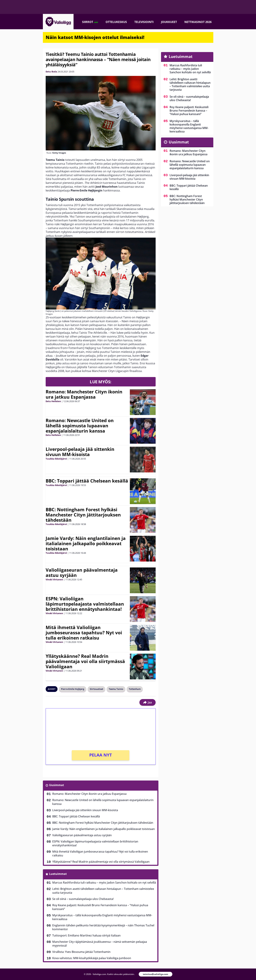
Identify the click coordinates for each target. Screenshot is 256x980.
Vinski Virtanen (54, 579)
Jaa (148, 702)
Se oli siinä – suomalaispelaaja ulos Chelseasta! (83, 899)
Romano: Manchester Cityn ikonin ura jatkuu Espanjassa (84, 394)
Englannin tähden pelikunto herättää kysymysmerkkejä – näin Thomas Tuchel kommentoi (103, 927)
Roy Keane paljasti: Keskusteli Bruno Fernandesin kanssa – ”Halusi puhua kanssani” (100, 907)
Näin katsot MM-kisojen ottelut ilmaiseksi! (95, 37)
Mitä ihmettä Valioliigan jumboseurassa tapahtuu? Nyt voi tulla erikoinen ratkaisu (84, 633)
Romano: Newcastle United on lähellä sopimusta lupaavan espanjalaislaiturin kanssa (80, 426)
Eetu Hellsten (53, 401)
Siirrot (90, 22)
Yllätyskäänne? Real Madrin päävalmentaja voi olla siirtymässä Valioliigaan (85, 661)
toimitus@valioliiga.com (156, 974)
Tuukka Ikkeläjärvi (56, 459)
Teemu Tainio (116, 689)
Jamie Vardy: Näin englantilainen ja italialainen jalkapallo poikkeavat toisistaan (86, 543)
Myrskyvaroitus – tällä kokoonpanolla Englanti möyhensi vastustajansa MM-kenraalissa (102, 917)
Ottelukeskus (116, 22)
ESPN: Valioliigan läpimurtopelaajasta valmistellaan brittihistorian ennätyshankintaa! (85, 604)
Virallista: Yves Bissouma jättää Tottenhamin (81, 952)
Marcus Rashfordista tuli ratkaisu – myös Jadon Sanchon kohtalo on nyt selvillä (104, 883)
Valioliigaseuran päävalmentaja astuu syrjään (82, 573)
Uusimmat (57, 785)
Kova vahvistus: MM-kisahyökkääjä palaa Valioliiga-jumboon (92, 958)
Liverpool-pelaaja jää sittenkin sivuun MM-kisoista (80, 452)
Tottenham (135, 689)
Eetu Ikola (51, 72)
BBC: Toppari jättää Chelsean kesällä (87, 481)
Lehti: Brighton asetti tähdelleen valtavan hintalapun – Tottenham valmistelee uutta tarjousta (103, 891)
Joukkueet (169, 22)
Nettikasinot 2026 (198, 22)
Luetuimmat (58, 874)
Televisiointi (144, 22)
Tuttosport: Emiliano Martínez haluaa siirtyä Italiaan (86, 935)
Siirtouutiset (96, 689)
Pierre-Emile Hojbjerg (73, 689)
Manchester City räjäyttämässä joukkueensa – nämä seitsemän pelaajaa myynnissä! (100, 944)
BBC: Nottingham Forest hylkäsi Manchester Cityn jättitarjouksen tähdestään (83, 515)
